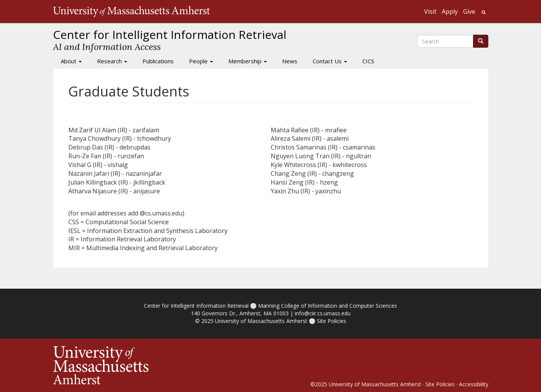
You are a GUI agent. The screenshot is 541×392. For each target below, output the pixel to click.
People (201, 61)
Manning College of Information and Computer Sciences (328, 306)
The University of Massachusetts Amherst (132, 11)
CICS (368, 61)
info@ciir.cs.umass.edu (323, 313)
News (290, 61)
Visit (430, 11)
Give (469, 11)
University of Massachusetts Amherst (261, 321)
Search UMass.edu (484, 12)
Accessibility (474, 384)
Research (112, 61)
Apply (450, 11)
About (71, 61)
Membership (248, 61)
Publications (158, 61)
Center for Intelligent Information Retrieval (196, 306)
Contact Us (330, 61)
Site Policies (332, 321)
